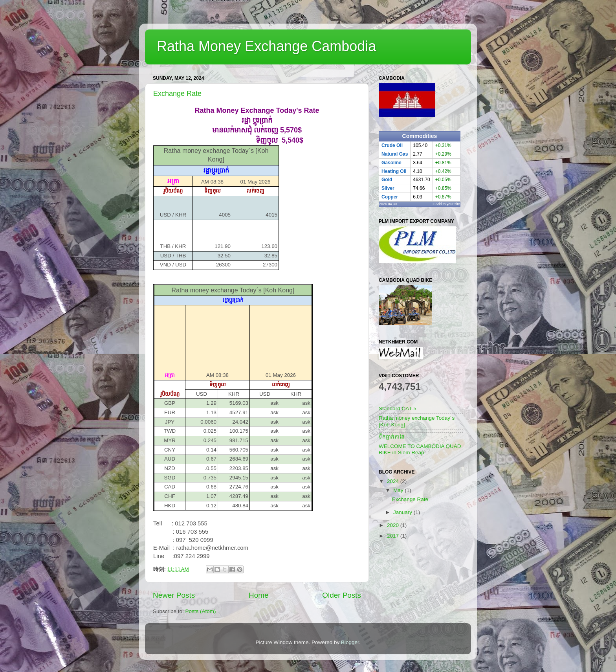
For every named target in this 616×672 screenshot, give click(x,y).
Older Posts (342, 595)
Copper (390, 197)
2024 (394, 481)
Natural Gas (395, 154)
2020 (394, 525)
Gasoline (391, 163)
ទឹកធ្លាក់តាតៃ (392, 437)
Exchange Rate (177, 94)
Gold (387, 180)
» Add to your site (446, 204)
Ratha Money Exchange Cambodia (266, 46)
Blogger (350, 642)
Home (258, 595)
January (403, 512)
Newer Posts (174, 595)
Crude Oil (392, 145)
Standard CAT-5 (398, 409)
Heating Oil (394, 171)
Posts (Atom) (201, 611)
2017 (394, 536)
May (399, 490)
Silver (388, 188)
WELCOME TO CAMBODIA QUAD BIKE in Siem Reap (420, 449)
